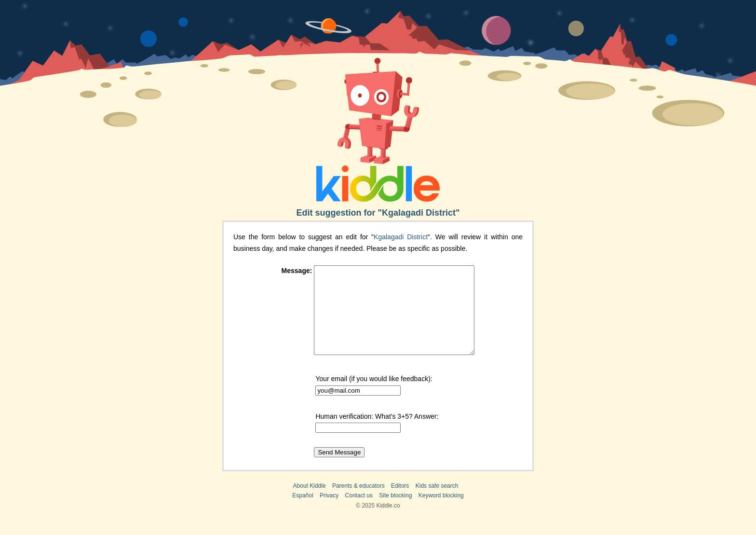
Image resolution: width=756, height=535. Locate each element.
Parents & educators (358, 503)
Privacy (329, 513)
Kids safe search (437, 503)
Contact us (359, 513)
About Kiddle (310, 503)
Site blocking (395, 513)
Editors (400, 503)
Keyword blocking (441, 513)
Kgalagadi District (401, 237)
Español (303, 513)
